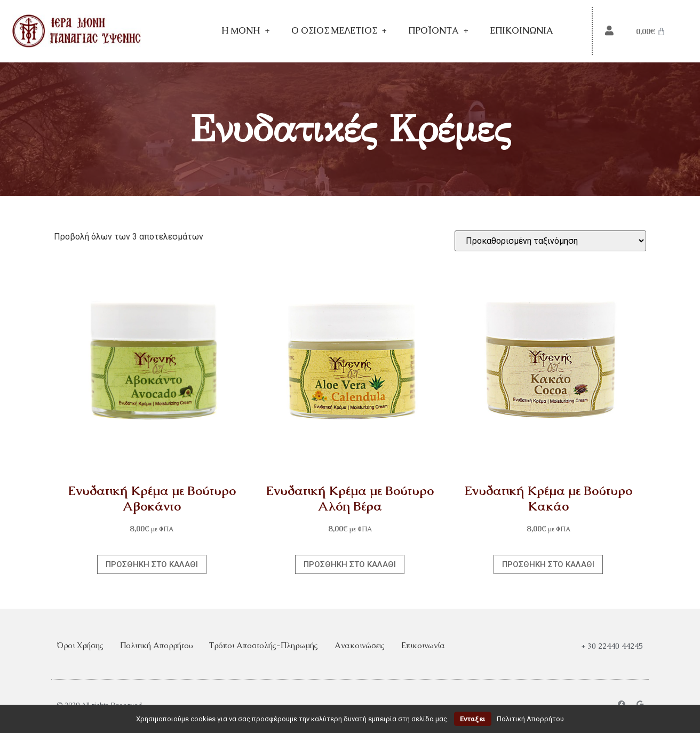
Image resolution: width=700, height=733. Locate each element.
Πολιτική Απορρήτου (156, 645)
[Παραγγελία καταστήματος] (550, 241)
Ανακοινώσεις (360, 645)
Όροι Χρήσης (80, 645)
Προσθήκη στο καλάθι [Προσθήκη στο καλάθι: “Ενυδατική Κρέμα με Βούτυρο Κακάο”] (548, 564)
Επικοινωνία (521, 31)
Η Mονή (246, 31)
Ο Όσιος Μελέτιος (339, 31)
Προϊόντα (438, 31)
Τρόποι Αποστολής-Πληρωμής (264, 645)
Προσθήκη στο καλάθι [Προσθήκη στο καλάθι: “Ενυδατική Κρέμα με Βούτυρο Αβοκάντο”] (152, 564)
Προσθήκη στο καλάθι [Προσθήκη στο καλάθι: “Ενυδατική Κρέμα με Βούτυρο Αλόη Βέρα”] (350, 564)
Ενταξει (473, 719)
